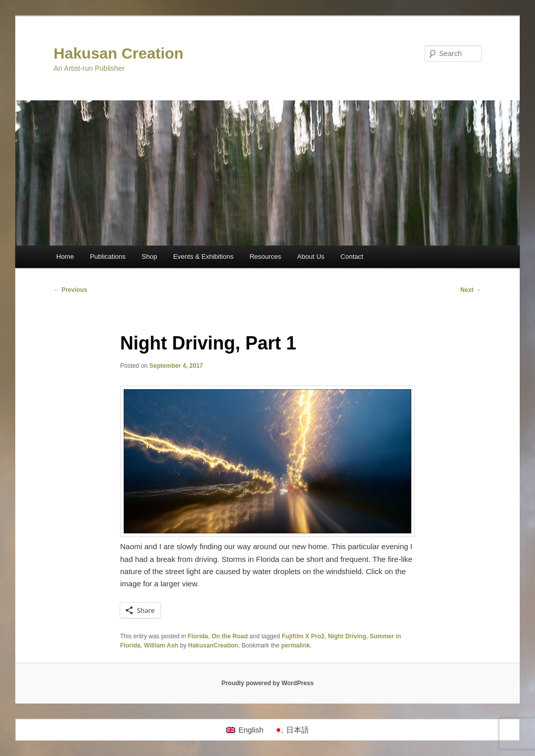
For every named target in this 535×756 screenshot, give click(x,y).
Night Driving (347, 636)
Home (65, 256)
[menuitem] (245, 730)
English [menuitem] (251, 730)
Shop (149, 256)
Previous (70, 290)
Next (471, 290)
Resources (265, 256)
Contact (352, 256)
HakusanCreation (213, 645)
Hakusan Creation (118, 53)
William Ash (161, 645)
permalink (295, 645)
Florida (198, 636)
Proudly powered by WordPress (267, 683)
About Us (311, 256)
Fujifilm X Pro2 (303, 636)
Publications (108, 256)
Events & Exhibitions (203, 256)
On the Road (229, 636)
